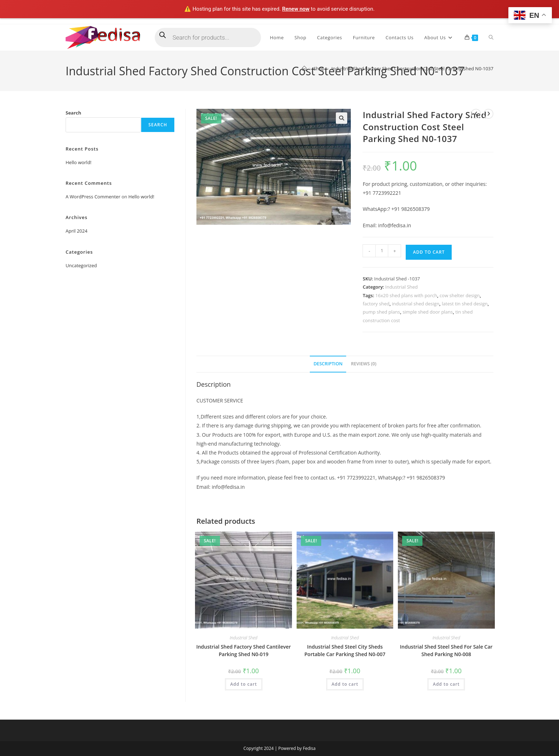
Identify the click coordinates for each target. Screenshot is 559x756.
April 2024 (76, 231)
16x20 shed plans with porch (406, 295)
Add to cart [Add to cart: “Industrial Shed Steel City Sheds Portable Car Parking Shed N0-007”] (345, 684)
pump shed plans (381, 312)
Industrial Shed (402, 287)
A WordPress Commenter (93, 197)
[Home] (304, 69)
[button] (342, 118)
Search (73, 113)
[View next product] (488, 114)
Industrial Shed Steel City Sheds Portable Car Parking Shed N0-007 (345, 650)
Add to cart (429, 252)
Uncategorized (81, 265)
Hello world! (79, 162)
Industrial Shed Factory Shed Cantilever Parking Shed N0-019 (243, 650)
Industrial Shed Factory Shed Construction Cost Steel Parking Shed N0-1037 (412, 69)
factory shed (376, 304)
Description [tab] (328, 364)
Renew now (296, 9)
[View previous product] (476, 114)
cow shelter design (460, 295)
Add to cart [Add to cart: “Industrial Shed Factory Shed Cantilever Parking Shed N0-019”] (244, 684)
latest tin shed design (465, 304)
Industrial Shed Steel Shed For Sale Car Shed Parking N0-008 (446, 650)
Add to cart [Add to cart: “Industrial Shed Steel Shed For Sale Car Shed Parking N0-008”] (446, 684)
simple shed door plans (428, 312)
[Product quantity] (382, 251)
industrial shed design (416, 304)
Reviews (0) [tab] (364, 364)
